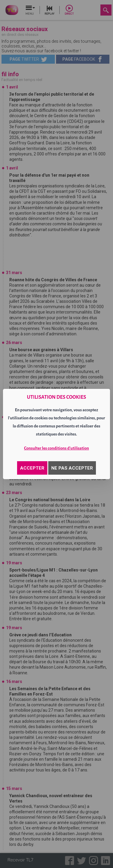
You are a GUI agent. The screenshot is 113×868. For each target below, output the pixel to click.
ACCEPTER (32, 468)
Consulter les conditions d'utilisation (56, 448)
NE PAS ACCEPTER (72, 468)
